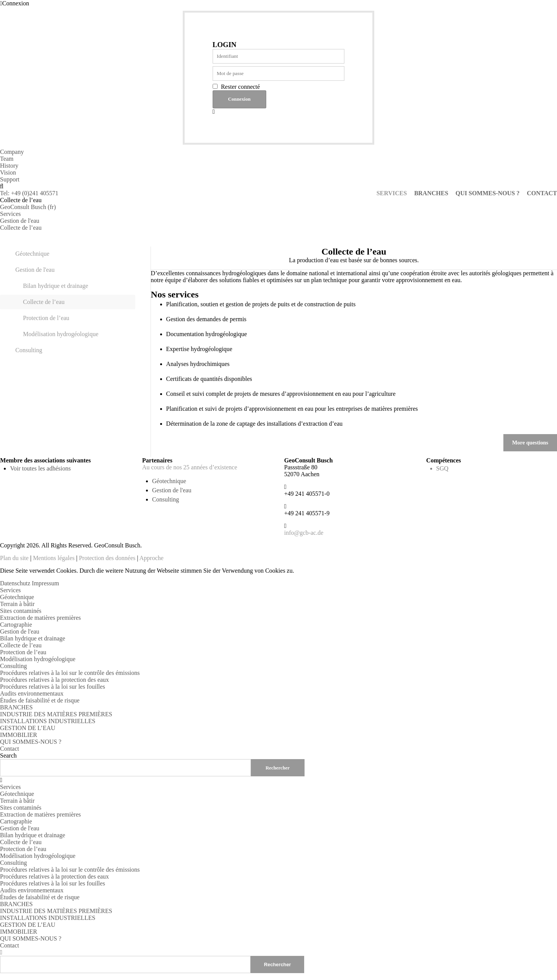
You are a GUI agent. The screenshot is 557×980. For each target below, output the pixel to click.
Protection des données (107, 558)
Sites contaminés (21, 611)
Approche (152, 558)
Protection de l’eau (46, 318)
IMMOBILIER (19, 735)
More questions (530, 443)
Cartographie (16, 625)
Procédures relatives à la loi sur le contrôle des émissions (70, 673)
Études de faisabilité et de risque (40, 700)
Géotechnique (32, 254)
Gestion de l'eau (35, 270)
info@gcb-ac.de (304, 533)
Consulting (29, 350)
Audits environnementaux (32, 693)
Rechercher (277, 964)
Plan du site (14, 558)
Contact (10, 749)
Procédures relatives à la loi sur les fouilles (52, 687)
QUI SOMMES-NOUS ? (31, 742)
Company (12, 152)
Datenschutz (15, 583)
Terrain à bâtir (17, 604)
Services (10, 590)
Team (7, 159)
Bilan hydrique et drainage (56, 286)
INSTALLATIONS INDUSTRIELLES (48, 721)
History (9, 166)
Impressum (45, 583)
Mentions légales (54, 558)
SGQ (442, 468)
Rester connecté (241, 87)
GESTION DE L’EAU (28, 728)
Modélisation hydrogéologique (61, 334)
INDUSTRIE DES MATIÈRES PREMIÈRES (56, 714)
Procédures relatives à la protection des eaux (54, 680)
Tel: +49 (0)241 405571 (29, 193)
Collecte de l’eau (44, 302)
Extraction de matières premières (40, 618)
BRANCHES (16, 707)
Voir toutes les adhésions (40, 468)
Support (10, 179)
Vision (8, 172)
